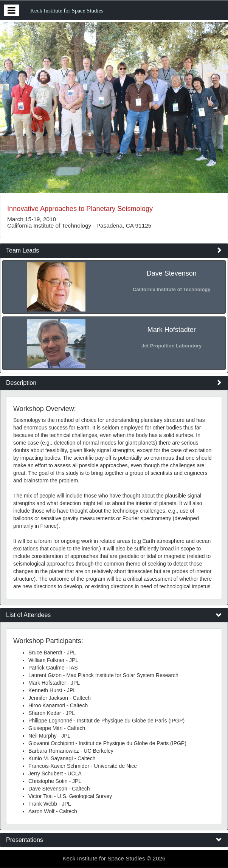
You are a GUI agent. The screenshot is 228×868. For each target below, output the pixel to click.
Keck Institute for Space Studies (67, 11)
